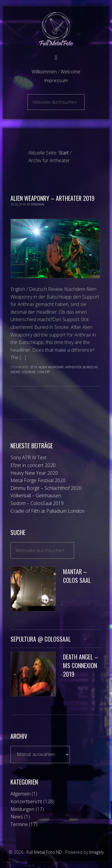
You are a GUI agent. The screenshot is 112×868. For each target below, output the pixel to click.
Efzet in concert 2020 (33, 465)
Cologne (29, 372)
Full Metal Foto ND (56, 29)
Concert (44, 372)
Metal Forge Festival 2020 (38, 480)
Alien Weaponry (51, 367)
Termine (19, 824)
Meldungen (22, 809)
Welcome (70, 72)
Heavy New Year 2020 (34, 473)
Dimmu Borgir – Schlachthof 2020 (46, 488)
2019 (33, 367)
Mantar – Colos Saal (77, 576)
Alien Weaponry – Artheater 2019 (52, 198)
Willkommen (44, 72)
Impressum (56, 80)
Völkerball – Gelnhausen (36, 495)
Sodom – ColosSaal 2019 (37, 503)
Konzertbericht (26, 801)
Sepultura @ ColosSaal (41, 639)
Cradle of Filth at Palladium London (47, 511)
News (17, 817)
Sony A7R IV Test (29, 457)
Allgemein (20, 794)
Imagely (96, 852)
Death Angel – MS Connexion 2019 (80, 665)
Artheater (73, 367)
